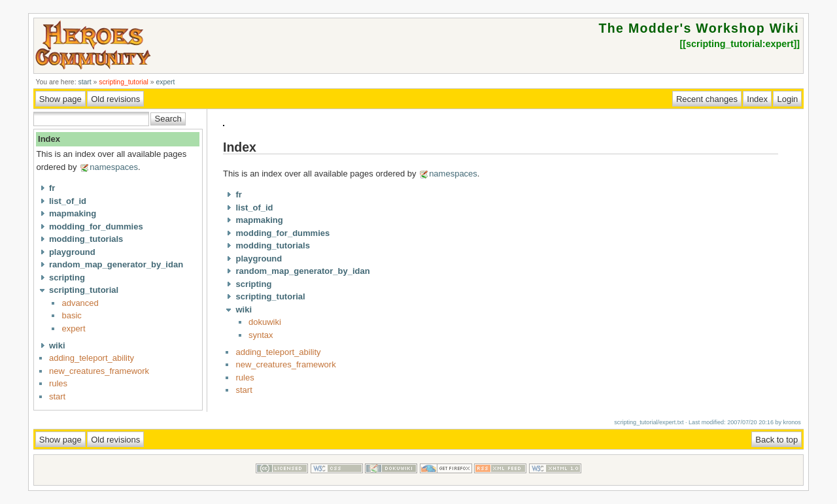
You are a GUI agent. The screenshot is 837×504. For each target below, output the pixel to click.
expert (165, 82)
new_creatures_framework (99, 371)
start (84, 82)
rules (58, 383)
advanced (80, 303)
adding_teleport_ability (92, 358)
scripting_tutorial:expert (740, 44)
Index (49, 139)
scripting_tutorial (124, 82)
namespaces (114, 167)
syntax (261, 335)
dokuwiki (265, 322)
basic (71, 315)
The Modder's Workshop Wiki (699, 28)
